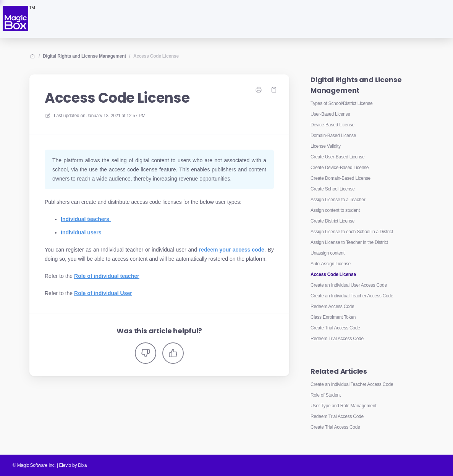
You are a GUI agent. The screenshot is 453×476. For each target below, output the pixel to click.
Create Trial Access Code (335, 328)
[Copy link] (274, 90)
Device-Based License (332, 125)
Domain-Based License (333, 136)
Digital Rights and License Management (84, 56)
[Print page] (259, 90)
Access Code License (156, 56)
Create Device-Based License (340, 168)
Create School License (333, 189)
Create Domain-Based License (341, 178)
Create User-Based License (337, 157)
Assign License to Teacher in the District (349, 242)
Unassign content (328, 253)
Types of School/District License (341, 103)
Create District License (332, 221)
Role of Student (326, 395)
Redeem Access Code (332, 307)
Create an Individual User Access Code (349, 285)
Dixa (82, 465)
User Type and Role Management (343, 406)
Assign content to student (335, 210)
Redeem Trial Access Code (337, 339)
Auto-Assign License (331, 264)
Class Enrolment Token (333, 317)
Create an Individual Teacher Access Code (352, 296)
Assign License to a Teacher (338, 200)
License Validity (326, 146)
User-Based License (330, 114)
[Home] (18, 19)
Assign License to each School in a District (352, 232)
